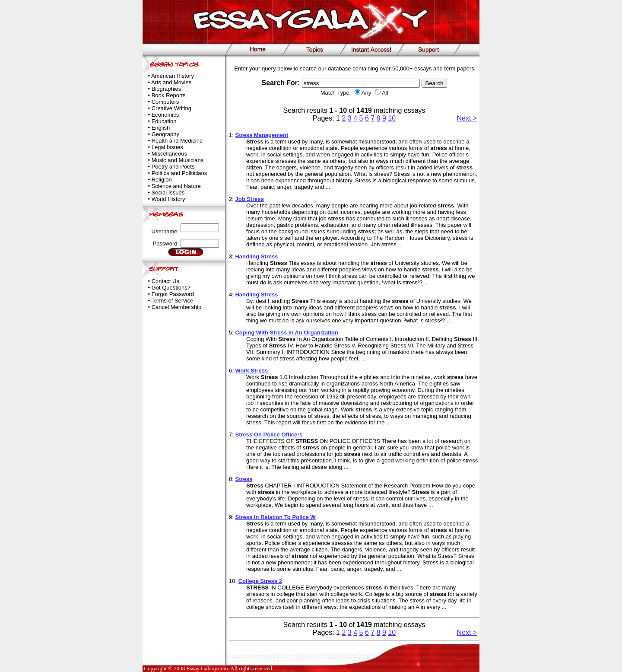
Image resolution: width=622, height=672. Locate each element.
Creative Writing (171, 108)
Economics (165, 115)
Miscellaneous (169, 154)
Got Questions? (171, 288)
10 (392, 118)
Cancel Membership (177, 307)
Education (164, 121)
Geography (165, 134)
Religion (162, 180)
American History (173, 76)
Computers (165, 102)
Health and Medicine (177, 141)
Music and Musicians (178, 160)
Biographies (167, 89)
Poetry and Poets (173, 167)
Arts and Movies (171, 82)
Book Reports (169, 95)
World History (168, 199)
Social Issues (168, 193)
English (161, 128)
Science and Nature (176, 186)
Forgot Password (173, 294)
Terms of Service (172, 301)
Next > (467, 118)
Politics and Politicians (179, 173)
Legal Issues (167, 147)
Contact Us (165, 281)
